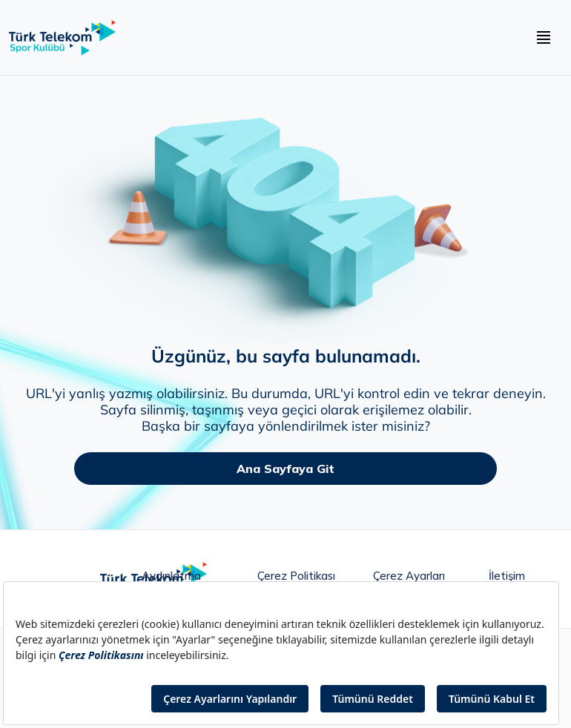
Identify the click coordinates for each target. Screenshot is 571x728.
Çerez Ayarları (409, 576)
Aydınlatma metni (171, 579)
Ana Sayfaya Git (285, 469)
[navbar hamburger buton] (544, 38)
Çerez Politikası (296, 576)
